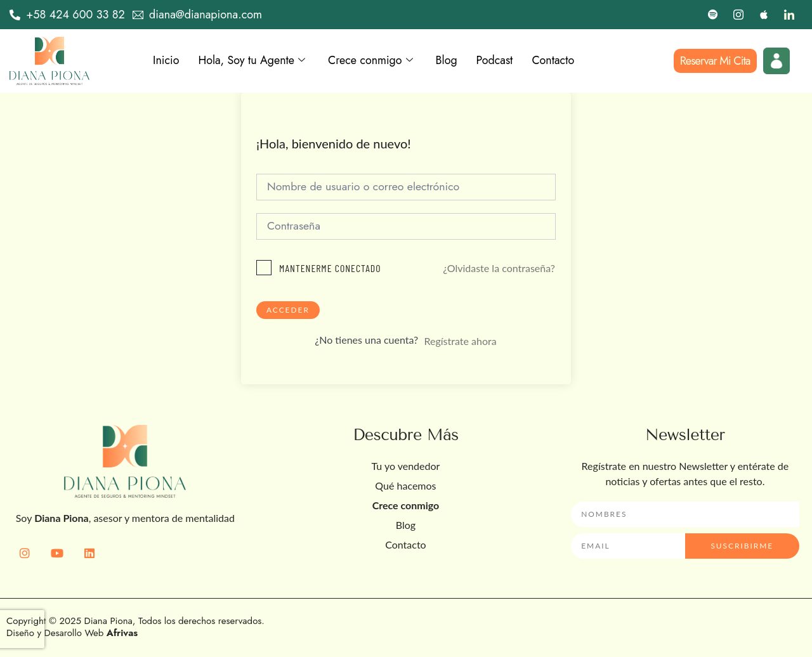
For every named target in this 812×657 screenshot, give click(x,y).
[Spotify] (713, 15)
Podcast (496, 61)
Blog (448, 61)
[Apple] (764, 15)
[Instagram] (738, 15)
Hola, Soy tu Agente (252, 61)
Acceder (288, 310)
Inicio (166, 61)
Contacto (555, 61)
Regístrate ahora (460, 342)
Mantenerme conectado (330, 269)
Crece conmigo (372, 61)
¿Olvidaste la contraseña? (499, 268)
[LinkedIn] (789, 15)
